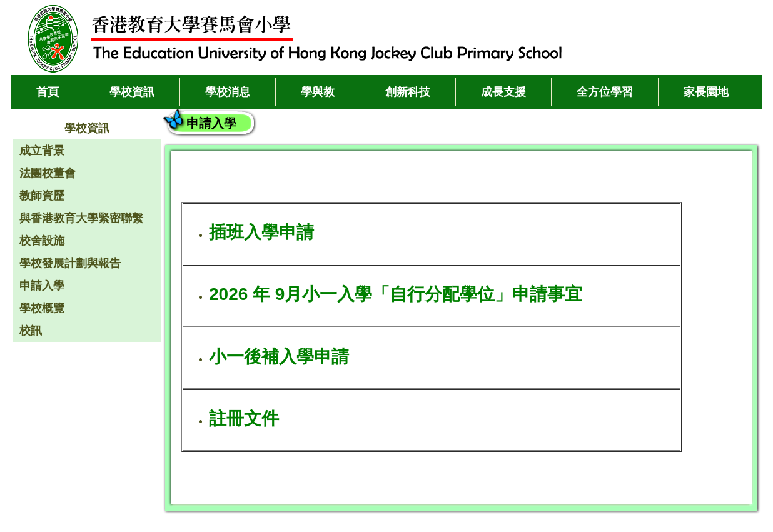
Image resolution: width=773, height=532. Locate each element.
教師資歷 (42, 196)
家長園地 (706, 92)
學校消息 (228, 92)
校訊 (31, 331)
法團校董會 (48, 173)
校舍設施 (42, 241)
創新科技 (408, 92)
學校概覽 (42, 308)
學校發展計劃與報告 (70, 263)
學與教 (318, 92)
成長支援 (503, 92)
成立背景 (42, 151)
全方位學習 (605, 92)
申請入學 (42, 286)
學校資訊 (132, 92)
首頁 (48, 92)
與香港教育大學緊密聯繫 (81, 218)
